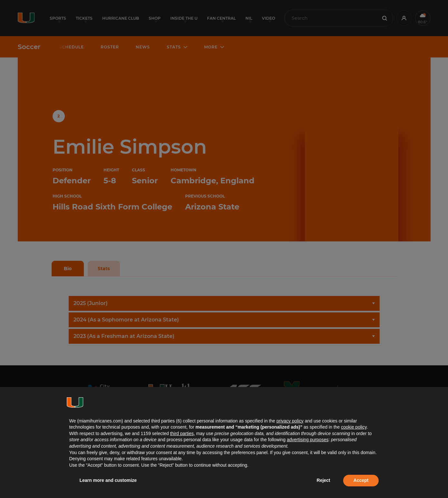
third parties (182, 433)
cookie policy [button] (354, 427)
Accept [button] (361, 480)
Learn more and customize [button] (108, 480)
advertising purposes (308, 440)
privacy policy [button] (290, 421)
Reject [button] (324, 480)
